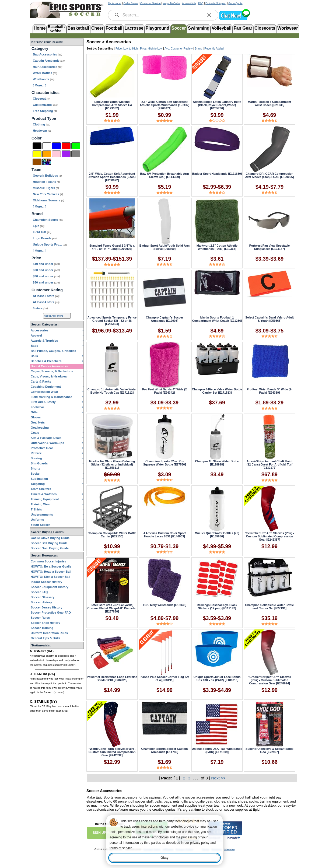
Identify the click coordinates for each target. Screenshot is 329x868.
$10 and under (46, 264)
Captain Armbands (49, 61)
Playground (157, 28)
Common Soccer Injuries (48, 561)
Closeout (41, 99)
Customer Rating (47, 290)
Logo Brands (45, 238)
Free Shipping (45, 111)
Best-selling (106, 49)
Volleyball (222, 28)
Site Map (229, 849)
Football (114, 28)
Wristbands (44, 79)
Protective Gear (42, 448)
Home (40, 28)
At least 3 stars (46, 296)
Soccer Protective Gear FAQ (51, 612)
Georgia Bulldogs (47, 176)
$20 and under (46, 270)
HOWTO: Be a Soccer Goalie (51, 566)
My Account (115, 3)
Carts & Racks (41, 381)
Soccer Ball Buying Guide (49, 543)
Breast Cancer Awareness (49, 366)
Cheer (97, 28)
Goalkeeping (40, 428)
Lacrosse (134, 28)
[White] (47, 146)
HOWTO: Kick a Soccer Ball (50, 577)
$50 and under (46, 282)
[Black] (37, 146)
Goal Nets (38, 422)
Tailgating (38, 484)
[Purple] (66, 154)
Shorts (35, 468)
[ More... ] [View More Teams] (40, 206)
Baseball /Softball (56, 28)
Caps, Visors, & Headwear (49, 376)
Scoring (36, 458)
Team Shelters (41, 489)
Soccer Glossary (43, 597)
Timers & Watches (44, 494)
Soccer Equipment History (50, 587)
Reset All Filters (54, 316)
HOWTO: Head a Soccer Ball (51, 572)
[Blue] (56, 146)
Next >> (218, 778)
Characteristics (45, 93)
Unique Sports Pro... (50, 244)
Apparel (36, 335)
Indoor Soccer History (46, 582)
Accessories (40, 330)
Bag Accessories (48, 54)
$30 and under (46, 276)
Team (36, 170)
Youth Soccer (40, 525)
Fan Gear (243, 28)
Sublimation (39, 479)
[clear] (209, 15)
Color (37, 138)
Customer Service (150, 3)
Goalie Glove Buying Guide (50, 538)
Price (36, 258)
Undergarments (42, 514)
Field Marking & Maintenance (51, 397)
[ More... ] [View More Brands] (40, 251)
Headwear (42, 131)
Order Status (131, 3)
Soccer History (41, 602)
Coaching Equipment (46, 387)
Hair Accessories (48, 67)
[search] (117, 15)
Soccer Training (42, 628)
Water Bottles (45, 73)
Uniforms (37, 520)
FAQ (201, 3)
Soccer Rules (40, 618)
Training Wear (41, 504)
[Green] (76, 146)
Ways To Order (171, 3)
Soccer (179, 28)
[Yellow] (37, 154)
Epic (39, 226)
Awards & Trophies (44, 341)
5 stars (40, 308)
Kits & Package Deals (46, 438)
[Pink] (56, 154)
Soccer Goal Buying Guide (50, 548)
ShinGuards (39, 463)
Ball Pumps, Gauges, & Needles (53, 351)
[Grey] (76, 154)
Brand (37, 214)
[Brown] (37, 162)
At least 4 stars (46, 302)
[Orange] (47, 154)
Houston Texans (46, 182)
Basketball (78, 28)
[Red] (66, 146)
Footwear (37, 407)
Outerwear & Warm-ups (47, 443)
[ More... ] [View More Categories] (40, 85)
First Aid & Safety (43, 402)
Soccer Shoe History (45, 623)
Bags (34, 346)
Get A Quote (235, 3)
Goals (35, 433)
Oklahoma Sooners (48, 200)
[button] (234, 20)
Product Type (44, 118)
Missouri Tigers (46, 188)
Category (40, 48)
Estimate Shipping (216, 3)
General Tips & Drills (45, 638)
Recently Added (214, 49)
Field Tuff (42, 232)
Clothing (41, 124)
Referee (36, 453)
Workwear (288, 28)
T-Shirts (36, 509)
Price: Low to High (127, 49)
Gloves (36, 417)
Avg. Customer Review (178, 49)
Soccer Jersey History (47, 607)
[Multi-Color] (47, 162)
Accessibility (189, 3)
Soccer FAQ (39, 592)
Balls (34, 356)
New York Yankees (48, 194)
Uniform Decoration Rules (49, 633)
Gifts (34, 412)
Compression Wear (44, 392)
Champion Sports (48, 220)
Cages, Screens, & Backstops (52, 371)
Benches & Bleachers (46, 361)
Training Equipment (45, 499)
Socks (35, 474)
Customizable (45, 105)
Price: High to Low (151, 49)
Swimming (199, 28)
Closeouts (265, 28)
